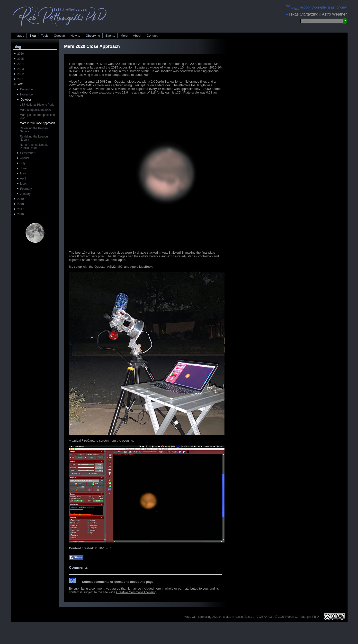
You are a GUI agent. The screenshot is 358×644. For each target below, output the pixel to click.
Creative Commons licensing (136, 592)
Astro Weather (334, 14)
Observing (93, 36)
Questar (59, 36)
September (26, 153)
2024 (19, 64)
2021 (19, 79)
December (25, 89)
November (25, 94)
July (21, 163)
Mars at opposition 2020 (35, 110)
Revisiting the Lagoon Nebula (34, 138)
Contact (152, 36)
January (24, 194)
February (24, 189)
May (21, 173)
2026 (19, 54)
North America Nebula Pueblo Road (34, 146)
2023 (19, 69)
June (22, 168)
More (124, 36)
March (22, 184)
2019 (19, 199)
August (23, 158)
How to (75, 36)
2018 (19, 204)
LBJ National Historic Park (37, 105)
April (21, 179)
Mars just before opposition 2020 (37, 116)
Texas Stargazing (303, 14)
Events (110, 36)
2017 (19, 209)
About (137, 36)
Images (19, 36)
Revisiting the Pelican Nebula (34, 130)
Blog (33, 36)
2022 (19, 74)
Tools (45, 36)
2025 (19, 59)
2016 (19, 214)
